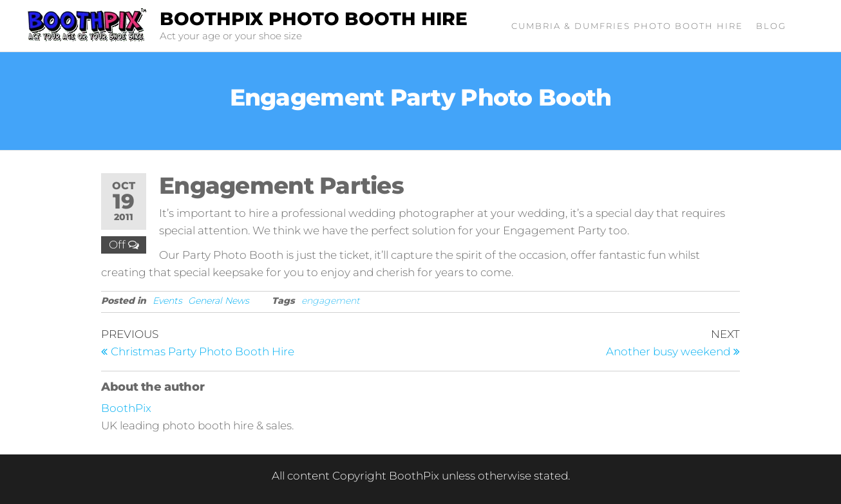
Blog (771, 26)
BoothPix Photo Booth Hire (314, 19)
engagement (331, 301)
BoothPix (126, 408)
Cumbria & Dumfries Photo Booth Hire (627, 26)
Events (167, 301)
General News (219, 301)
